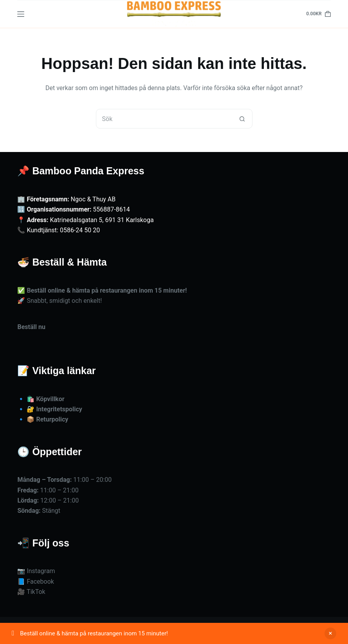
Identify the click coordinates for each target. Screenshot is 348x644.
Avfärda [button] (330, 633)
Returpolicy (52, 419)
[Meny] (21, 14)
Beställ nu (31, 327)
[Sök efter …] (164, 119)
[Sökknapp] (242, 119)
